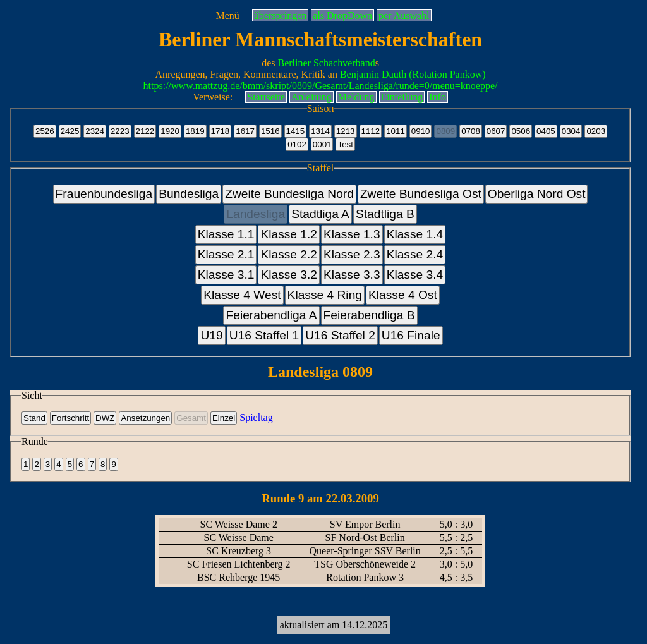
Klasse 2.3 (352, 254)
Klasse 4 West (242, 295)
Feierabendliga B (369, 315)
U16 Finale (411, 335)
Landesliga (256, 214)
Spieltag (256, 417)
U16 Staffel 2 (340, 335)
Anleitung (311, 97)
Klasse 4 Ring (325, 295)
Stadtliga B (385, 214)
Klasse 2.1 (226, 254)
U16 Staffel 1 (264, 335)
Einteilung (402, 97)
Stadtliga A (320, 214)
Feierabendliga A (271, 315)
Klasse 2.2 (289, 254)
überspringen (281, 15)
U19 (211, 335)
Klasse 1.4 (415, 234)
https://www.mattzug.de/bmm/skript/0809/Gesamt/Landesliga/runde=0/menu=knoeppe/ (321, 86)
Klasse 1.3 (352, 234)
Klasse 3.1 (226, 275)
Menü (227, 15)
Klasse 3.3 (352, 275)
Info (438, 97)
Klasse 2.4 (415, 254)
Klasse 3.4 (415, 275)
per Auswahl (404, 15)
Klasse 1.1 (226, 234)
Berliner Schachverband (327, 63)
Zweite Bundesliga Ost (421, 194)
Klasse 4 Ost (403, 295)
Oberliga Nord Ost (537, 194)
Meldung (356, 97)
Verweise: (213, 97)
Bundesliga (189, 194)
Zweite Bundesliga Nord (289, 194)
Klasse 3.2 (289, 275)
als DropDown (342, 15)
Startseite (266, 97)
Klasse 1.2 (289, 234)
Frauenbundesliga (104, 194)
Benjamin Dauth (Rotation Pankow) (413, 74)
